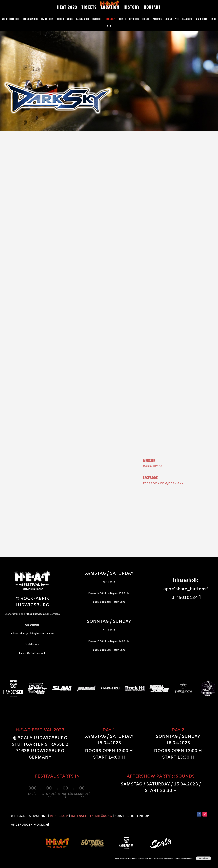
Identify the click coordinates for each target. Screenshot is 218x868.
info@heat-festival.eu (42, 634)
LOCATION (110, 8)
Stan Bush (187, 19)
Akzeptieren (203, 858)
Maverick (157, 19)
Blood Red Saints (64, 19)
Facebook (150, 477)
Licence (146, 19)
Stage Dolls (201, 19)
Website (149, 460)
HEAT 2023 (67, 8)
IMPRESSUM (59, 816)
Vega (109, 26)
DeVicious (134, 19)
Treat (213, 19)
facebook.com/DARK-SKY (163, 484)
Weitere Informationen (185, 858)
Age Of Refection (10, 19)
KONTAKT (152, 8)
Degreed (122, 19)
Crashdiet (97, 19)
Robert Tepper (172, 19)
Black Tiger (47, 19)
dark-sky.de (153, 466)
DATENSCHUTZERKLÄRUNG (91, 816)
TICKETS (89, 8)
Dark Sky (110, 19)
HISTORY (132, 8)
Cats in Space (83, 19)
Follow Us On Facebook (32, 653)
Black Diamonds (30, 19)
